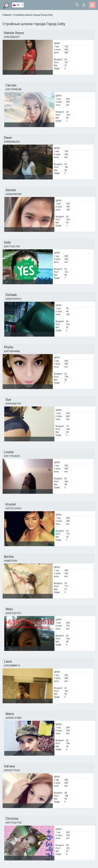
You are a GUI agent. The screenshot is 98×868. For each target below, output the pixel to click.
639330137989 (13, 718)
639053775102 (12, 770)
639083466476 (12, 142)
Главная (7, 15)
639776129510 (13, 508)
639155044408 (12, 351)
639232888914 (12, 666)
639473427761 (13, 404)
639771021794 (12, 247)
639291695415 (13, 299)
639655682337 (12, 37)
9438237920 (11, 561)
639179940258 (13, 89)
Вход (84, 5)
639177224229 (12, 456)
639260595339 (13, 194)
